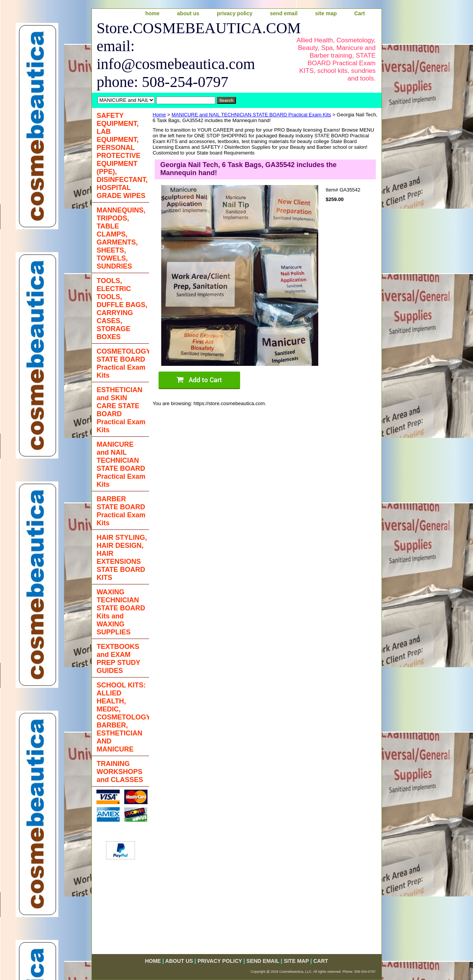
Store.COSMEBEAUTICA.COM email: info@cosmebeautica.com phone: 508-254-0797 (190, 55)
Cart (359, 13)
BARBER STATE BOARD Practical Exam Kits (121, 511)
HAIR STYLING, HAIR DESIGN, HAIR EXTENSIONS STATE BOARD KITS (122, 558)
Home (160, 115)
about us (188, 13)
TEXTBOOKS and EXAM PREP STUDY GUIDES (119, 659)
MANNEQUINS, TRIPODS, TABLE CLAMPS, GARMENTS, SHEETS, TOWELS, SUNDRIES (121, 238)
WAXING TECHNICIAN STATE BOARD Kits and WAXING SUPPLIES (121, 612)
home (152, 13)
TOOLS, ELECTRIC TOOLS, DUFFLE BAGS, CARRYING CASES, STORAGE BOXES (122, 309)
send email (284, 13)
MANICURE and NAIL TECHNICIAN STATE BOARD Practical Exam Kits (251, 115)
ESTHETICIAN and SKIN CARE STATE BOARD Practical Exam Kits (121, 410)
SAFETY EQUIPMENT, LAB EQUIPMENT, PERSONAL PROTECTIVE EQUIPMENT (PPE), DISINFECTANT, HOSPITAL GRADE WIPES (122, 156)
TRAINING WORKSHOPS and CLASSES (120, 772)
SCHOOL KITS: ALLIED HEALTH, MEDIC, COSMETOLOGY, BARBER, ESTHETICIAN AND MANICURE (123, 717)
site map (326, 13)
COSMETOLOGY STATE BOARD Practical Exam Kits (123, 363)
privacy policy (235, 13)
